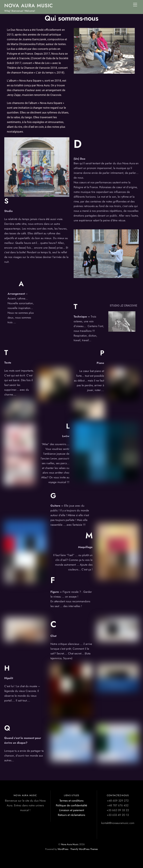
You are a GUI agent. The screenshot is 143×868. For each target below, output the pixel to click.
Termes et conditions (71, 801)
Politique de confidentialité (71, 805)
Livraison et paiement (72, 810)
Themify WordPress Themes (84, 849)
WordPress (63, 849)
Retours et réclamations (71, 815)
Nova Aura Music (70, 844)
